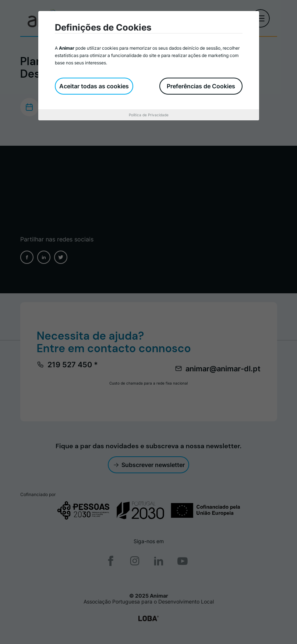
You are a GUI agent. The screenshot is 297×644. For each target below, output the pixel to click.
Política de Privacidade (149, 115)
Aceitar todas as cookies (94, 86)
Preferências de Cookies (201, 86)
